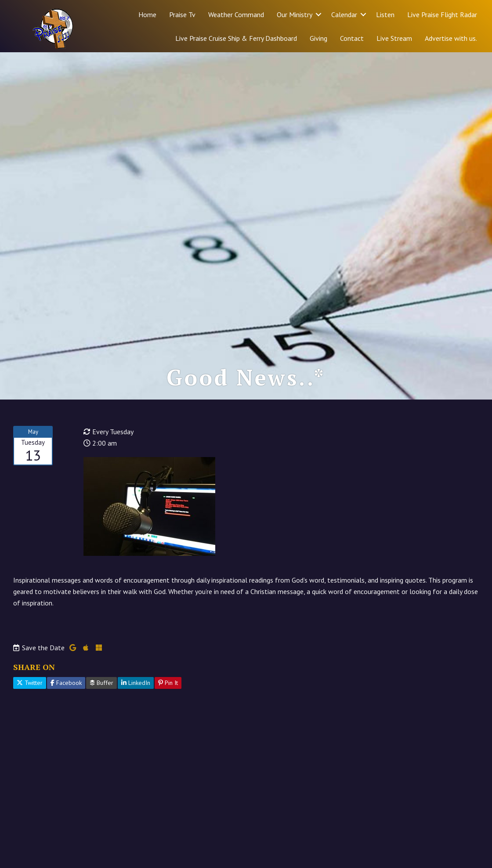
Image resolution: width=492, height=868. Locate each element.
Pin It (168, 683)
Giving (318, 38)
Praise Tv (182, 14)
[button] (318, 14)
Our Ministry (295, 14)
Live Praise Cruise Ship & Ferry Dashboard (236, 38)
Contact (352, 38)
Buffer (101, 683)
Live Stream (394, 38)
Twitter (30, 683)
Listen (385, 14)
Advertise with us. (451, 38)
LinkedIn (136, 683)
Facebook (66, 683)
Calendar (344, 14)
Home (147, 14)
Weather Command (236, 14)
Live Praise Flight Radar (442, 14)
